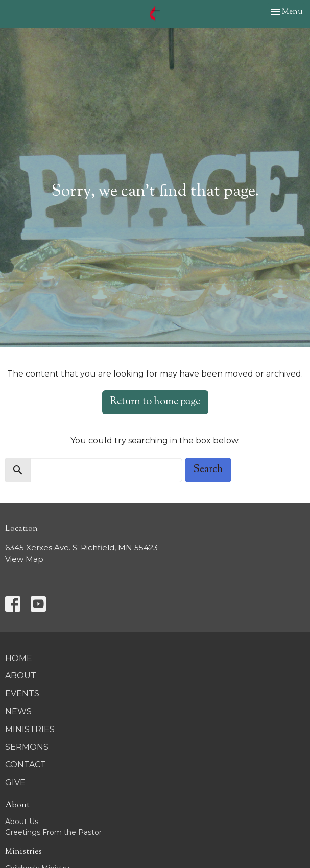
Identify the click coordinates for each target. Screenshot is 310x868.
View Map (24, 559)
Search (208, 470)
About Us (22, 822)
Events (22, 694)
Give (15, 782)
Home (19, 658)
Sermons (27, 747)
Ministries (30, 729)
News (18, 711)
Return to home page (155, 402)
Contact (26, 765)
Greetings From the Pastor (53, 832)
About (21, 676)
